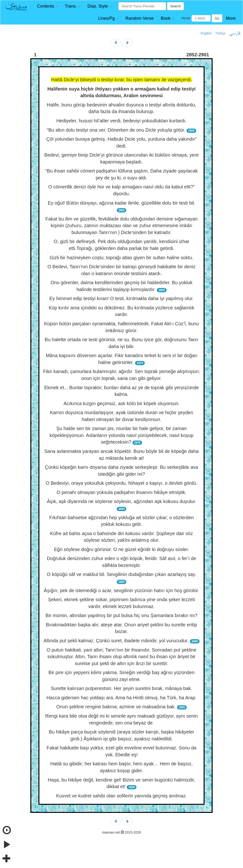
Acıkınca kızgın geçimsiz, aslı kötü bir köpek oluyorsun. (121, 403)
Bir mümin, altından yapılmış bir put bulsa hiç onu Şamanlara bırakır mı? (121, 615)
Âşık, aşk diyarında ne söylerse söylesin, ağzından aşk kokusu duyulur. (121, 501)
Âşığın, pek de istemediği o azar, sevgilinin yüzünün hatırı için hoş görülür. (122, 590)
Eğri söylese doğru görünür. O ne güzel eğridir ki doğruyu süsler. (121, 549)
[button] (47, 6)
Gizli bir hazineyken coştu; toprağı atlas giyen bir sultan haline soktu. (121, 258)
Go (217, 18)
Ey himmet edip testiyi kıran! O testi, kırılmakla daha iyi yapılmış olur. (121, 298)
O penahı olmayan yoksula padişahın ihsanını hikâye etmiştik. (122, 492)
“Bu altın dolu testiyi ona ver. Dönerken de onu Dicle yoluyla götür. (116, 130)
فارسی (235, 34)
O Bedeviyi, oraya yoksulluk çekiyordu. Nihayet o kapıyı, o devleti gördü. (121, 483)
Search (175, 6)
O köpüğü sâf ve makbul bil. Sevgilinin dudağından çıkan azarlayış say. (122, 574)
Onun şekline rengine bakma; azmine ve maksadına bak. (116, 707)
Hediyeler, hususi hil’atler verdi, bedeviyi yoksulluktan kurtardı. (121, 121)
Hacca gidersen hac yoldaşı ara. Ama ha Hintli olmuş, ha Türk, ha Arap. (121, 698)
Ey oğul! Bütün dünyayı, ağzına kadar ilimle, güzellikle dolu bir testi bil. (121, 203)
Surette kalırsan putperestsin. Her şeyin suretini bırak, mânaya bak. (121, 688)
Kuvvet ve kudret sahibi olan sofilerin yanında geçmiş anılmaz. (121, 796)
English (206, 33)
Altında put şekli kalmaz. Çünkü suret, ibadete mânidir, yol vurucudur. (116, 641)
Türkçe (220, 33)
